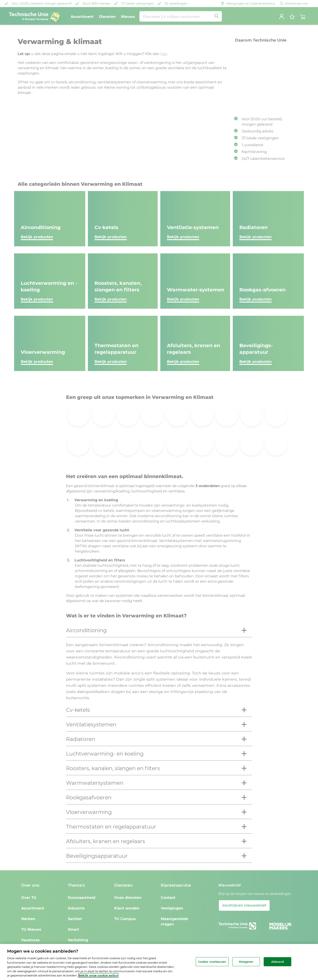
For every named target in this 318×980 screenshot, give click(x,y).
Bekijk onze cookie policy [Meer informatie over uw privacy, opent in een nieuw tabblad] (98, 975)
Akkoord (277, 961)
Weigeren (246, 961)
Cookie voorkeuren (212, 961)
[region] (159, 962)
